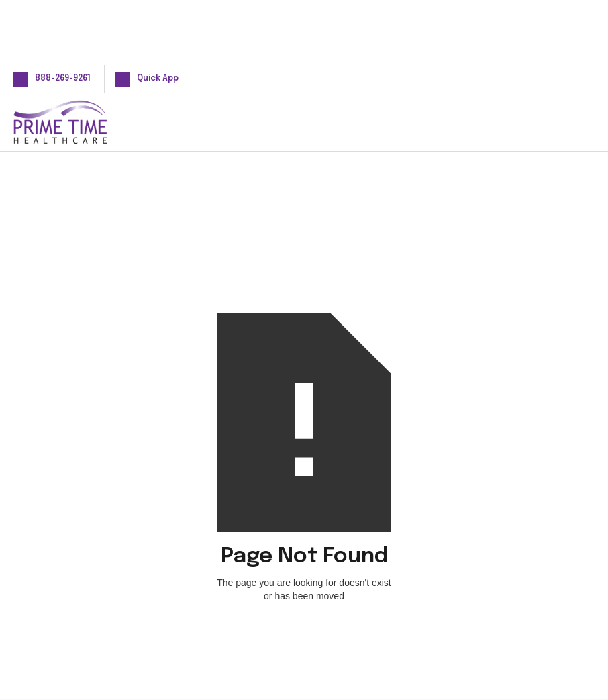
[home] (82, 122)
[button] (573, 122)
